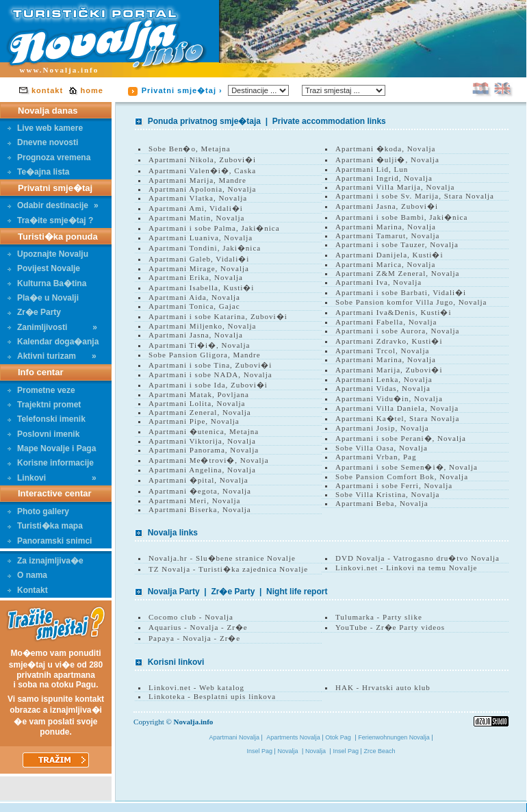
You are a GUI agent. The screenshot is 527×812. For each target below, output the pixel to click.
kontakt (47, 90)
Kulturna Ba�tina (47, 283)
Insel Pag (261, 751)
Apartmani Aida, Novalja (194, 297)
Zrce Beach (379, 751)
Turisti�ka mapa (45, 526)
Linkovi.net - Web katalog (196, 687)
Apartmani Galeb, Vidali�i (199, 259)
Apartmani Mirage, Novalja (199, 268)
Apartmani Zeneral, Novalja (200, 412)
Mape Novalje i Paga (52, 448)
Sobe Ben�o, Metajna (190, 149)
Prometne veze (41, 390)
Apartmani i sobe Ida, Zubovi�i (208, 385)
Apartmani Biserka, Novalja (200, 509)
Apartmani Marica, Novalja (385, 264)
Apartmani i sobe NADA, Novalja (210, 375)
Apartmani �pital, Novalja (198, 480)
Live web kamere (45, 128)
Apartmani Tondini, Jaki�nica (205, 248)
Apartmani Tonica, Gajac (194, 306)
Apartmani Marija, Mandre (197, 180)
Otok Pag (338, 737)
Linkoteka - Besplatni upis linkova (212, 696)
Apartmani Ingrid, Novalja (384, 178)
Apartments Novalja (294, 737)
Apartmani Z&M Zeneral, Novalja (398, 273)
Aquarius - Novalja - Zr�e (198, 627)
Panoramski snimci (50, 541)
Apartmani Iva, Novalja (378, 282)
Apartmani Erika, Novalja (196, 277)
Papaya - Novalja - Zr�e (194, 638)
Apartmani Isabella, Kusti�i (201, 288)
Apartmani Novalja (235, 737)
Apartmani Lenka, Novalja (384, 379)
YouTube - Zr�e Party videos (390, 627)
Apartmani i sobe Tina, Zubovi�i (210, 365)
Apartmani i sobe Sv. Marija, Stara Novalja (415, 196)
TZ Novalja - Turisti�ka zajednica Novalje (228, 569)
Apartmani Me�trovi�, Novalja (209, 460)
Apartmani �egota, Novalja (200, 491)
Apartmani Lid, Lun (372, 169)
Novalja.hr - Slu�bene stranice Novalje (222, 558)
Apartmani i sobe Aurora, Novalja (397, 331)
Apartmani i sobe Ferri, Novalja (394, 485)
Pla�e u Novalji (43, 298)
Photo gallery (38, 511)
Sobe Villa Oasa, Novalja (382, 448)
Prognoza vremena (49, 157)
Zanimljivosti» (52, 327)
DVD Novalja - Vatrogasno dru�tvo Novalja (417, 558)
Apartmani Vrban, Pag (376, 457)
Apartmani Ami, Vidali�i (196, 208)
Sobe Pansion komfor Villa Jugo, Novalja (411, 302)
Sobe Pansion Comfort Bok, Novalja (402, 477)
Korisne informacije (51, 463)
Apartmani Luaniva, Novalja (201, 238)
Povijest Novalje (44, 268)
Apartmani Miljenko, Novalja (202, 326)
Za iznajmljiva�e (46, 561)
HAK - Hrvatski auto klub (383, 687)
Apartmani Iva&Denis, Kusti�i (393, 312)
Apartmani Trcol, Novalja (382, 351)
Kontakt (28, 590)
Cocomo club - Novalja (191, 617)
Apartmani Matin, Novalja (196, 218)
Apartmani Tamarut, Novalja (387, 236)
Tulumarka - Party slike (379, 617)
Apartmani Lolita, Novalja (197, 403)
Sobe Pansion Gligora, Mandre (205, 355)
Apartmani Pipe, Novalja (194, 421)
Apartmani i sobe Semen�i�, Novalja (407, 467)
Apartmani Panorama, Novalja (204, 450)
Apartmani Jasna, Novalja (196, 335)
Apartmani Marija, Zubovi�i (389, 370)
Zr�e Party (34, 312)
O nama (27, 575)
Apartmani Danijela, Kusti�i (389, 255)
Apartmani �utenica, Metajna (204, 431)
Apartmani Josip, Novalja (382, 428)
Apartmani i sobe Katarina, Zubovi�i (218, 316)
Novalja (288, 751)
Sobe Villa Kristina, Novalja (387, 494)
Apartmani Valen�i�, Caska (202, 170)
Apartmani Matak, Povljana (199, 394)
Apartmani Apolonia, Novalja (202, 189)
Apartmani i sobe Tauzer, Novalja (397, 244)
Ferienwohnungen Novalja (395, 737)
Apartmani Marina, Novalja (386, 227)
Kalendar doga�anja (53, 342)
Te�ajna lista (38, 172)
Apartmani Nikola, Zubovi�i (202, 160)
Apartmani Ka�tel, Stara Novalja (397, 418)
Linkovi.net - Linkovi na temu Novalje (406, 568)
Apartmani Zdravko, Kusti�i (389, 341)
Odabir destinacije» (53, 205)
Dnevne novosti (43, 142)
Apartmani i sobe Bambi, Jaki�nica (401, 217)
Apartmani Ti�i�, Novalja (199, 345)
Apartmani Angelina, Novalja (202, 470)
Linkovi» (52, 478)
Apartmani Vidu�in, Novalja (389, 398)
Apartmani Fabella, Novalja (386, 322)
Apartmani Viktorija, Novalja (202, 441)
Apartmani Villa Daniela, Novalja (397, 408)
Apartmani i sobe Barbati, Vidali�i (401, 292)
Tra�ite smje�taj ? (50, 220)
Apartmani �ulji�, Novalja (387, 160)
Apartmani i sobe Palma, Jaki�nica (214, 228)
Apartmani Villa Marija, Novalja (395, 187)
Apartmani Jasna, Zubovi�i (387, 206)
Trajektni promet (44, 405)
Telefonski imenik (47, 419)
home (92, 90)
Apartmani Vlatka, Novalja (198, 198)
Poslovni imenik (43, 434)
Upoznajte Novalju (48, 254)
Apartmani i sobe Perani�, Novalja (401, 438)
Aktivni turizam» (52, 356)
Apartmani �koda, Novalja (386, 149)
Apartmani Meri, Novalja (195, 500)
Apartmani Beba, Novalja (382, 503)
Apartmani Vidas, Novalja (383, 388)
